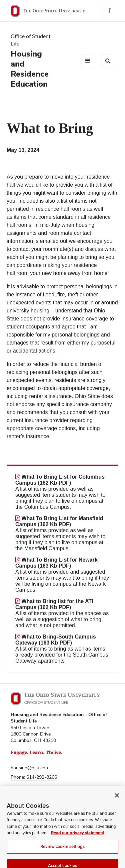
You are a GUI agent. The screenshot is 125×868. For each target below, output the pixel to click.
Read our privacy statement (78, 841)
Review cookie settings (62, 855)
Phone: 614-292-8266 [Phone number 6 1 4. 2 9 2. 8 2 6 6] (34, 777)
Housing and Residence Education (30, 69)
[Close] (117, 803)
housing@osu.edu (29, 768)
